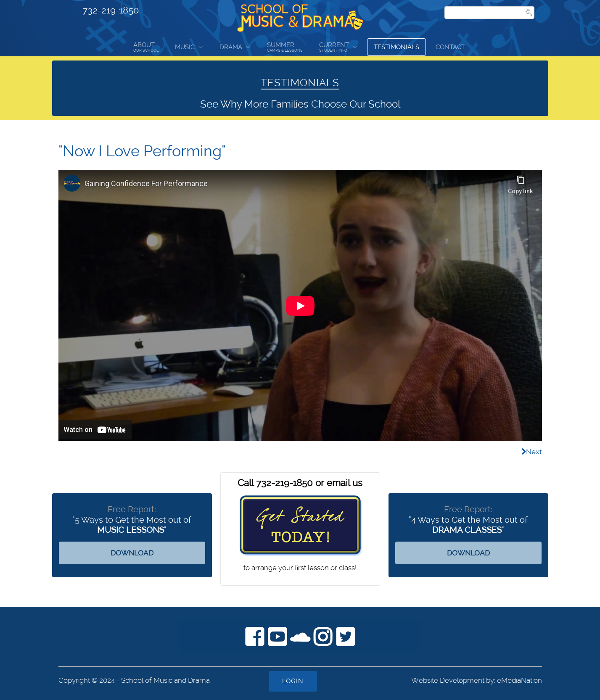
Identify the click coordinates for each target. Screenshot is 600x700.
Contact (450, 47)
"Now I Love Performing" (142, 151)
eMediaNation (519, 680)
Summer (285, 47)
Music (185, 47)
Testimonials (396, 47)
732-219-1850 (111, 10)
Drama (231, 47)
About (146, 47)
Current (334, 47)
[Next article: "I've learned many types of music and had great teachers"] (532, 452)
